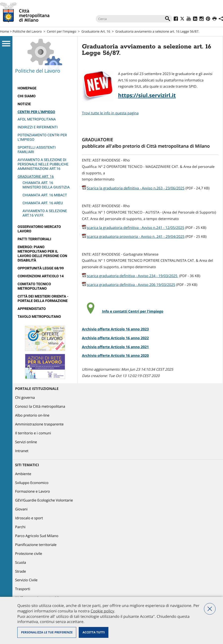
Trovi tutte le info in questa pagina (110, 113)
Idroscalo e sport (29, 518)
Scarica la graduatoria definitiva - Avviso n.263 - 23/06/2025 (136, 188)
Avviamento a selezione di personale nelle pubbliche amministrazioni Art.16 (43, 164)
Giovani (21, 509)
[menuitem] (45, 88)
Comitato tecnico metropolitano (34, 286)
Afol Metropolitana (37, 119)
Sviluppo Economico (32, 483)
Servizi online (26, 442)
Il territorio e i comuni (33, 433)
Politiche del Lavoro (27, 31)
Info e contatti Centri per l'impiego (133, 312)
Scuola (21, 563)
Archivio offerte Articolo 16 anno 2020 (115, 356)
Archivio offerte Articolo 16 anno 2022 (115, 338)
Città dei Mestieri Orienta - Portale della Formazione (43, 299)
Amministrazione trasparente (39, 424)
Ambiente (23, 474)
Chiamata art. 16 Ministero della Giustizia (46, 185)
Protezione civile (29, 554)
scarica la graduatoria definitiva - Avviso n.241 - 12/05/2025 (136, 228)
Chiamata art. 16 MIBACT (45, 195)
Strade (21, 572)
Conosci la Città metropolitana (40, 407)
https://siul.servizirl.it (147, 95)
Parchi (20, 527)
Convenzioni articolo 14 (41, 276)
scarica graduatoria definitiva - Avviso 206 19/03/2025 (131, 285)
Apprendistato (32, 309)
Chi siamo (27, 96)
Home (5, 31)
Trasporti (23, 589)
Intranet (22, 451)
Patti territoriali (34, 239)
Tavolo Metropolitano (39, 317)
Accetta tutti (93, 632)
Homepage (27, 88)
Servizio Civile (26, 580)
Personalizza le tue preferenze (47, 632)
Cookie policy (102, 611)
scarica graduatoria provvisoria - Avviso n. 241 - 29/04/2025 (136, 237)
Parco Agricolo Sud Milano (37, 536)
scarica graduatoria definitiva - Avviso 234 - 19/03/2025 (133, 276)
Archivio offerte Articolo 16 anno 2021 (115, 347)
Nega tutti (210, 609)
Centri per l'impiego (62, 31)
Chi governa (25, 398)
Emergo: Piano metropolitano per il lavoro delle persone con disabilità (42, 254)
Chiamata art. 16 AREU (43, 203)
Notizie (24, 104)
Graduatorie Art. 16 (96, 31)
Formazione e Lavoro (33, 492)
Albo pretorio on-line (32, 415)
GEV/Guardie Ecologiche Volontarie (44, 500)
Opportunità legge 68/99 (41, 268)
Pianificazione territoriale (36, 545)
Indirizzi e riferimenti (38, 127)
